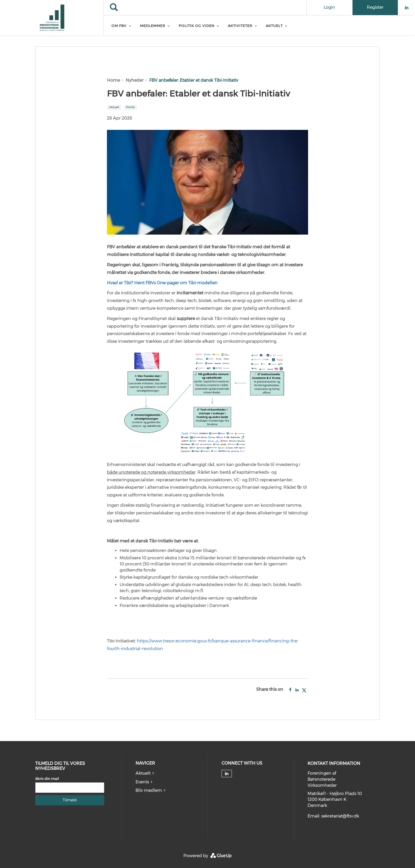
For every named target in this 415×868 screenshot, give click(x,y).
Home (113, 80)
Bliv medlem (149, 790)
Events (142, 782)
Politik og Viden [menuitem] (197, 26)
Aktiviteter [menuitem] (240, 26)
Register (375, 7)
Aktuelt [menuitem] (274, 26)
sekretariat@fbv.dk (340, 816)
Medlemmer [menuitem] (153, 26)
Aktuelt (143, 773)
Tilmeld (70, 800)
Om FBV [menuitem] (119, 26)
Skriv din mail (47, 779)
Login (329, 7)
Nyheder (135, 80)
